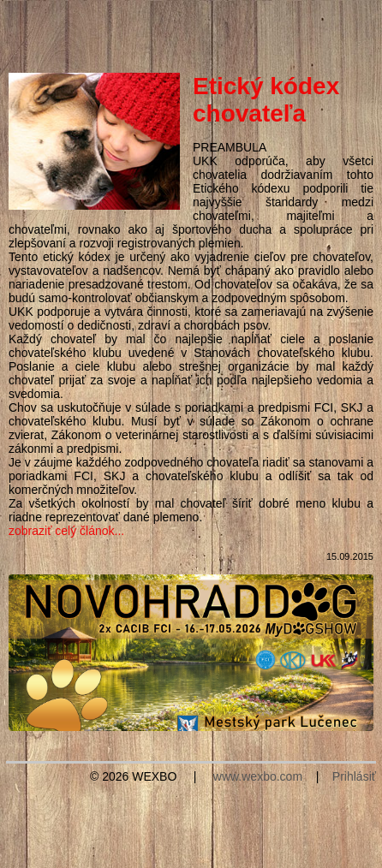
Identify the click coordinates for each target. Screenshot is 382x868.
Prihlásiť (354, 776)
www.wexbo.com (258, 776)
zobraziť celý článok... (66, 531)
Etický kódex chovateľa (266, 100)
